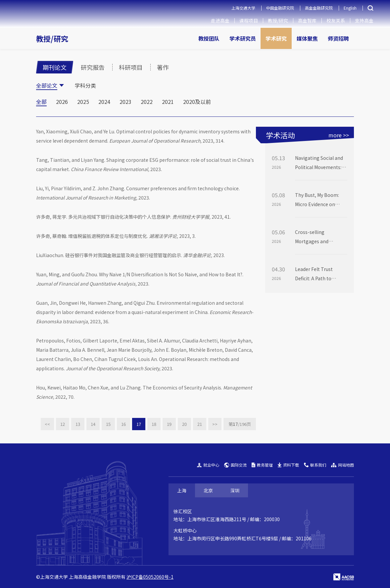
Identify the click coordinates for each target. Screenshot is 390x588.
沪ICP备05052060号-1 (150, 577)
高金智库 (307, 21)
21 (200, 424)
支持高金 (364, 21)
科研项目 (131, 67)
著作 (163, 67)
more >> (339, 135)
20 (184, 424)
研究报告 (93, 67)
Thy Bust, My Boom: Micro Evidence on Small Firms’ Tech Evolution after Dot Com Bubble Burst (317, 200)
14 (93, 424)
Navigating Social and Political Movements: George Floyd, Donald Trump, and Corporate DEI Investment (320, 163)
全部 (41, 102)
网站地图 (342, 465)
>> (215, 424)
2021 (168, 102)
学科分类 (85, 85)
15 (108, 424)
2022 (147, 102)
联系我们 (315, 465)
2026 (62, 102)
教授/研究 (278, 21)
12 (63, 424)
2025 (83, 102)
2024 (104, 102)
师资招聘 (338, 38)
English (350, 8)
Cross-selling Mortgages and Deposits (312, 237)
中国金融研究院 (280, 8)
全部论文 (47, 85)
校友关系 (336, 21)
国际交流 (235, 465)
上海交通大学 (243, 8)
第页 (240, 424)
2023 (125, 102)
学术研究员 (243, 38)
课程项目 (249, 21)
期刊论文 (55, 67)
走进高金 (220, 21)
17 (139, 424)
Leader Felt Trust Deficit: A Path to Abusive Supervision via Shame (321, 274)
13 (78, 424)
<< (47, 424)
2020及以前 (197, 102)
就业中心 (208, 465)
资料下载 (288, 465)
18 (154, 424)
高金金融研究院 (319, 8)
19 (169, 424)
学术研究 (276, 38)
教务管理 (262, 465)
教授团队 (209, 38)
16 (123, 424)
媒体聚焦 (307, 38)
